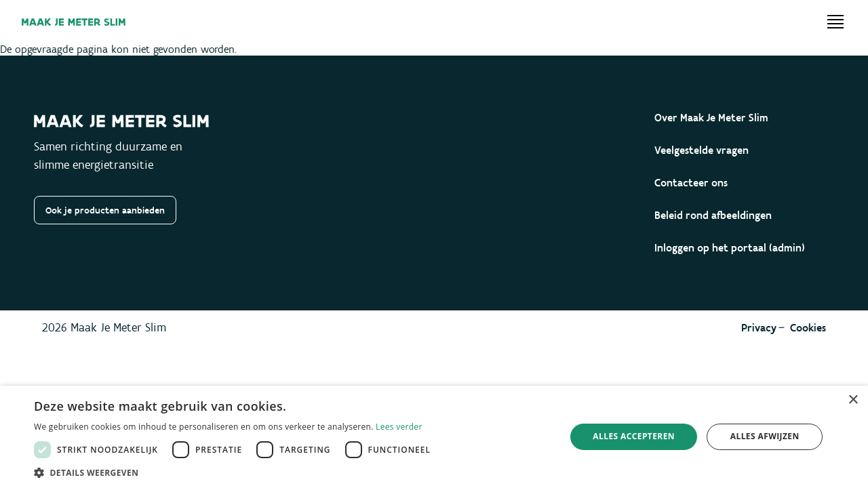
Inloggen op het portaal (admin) (730, 248)
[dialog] (434, 437)
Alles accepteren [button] (634, 436)
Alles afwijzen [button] (765, 436)
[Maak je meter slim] (74, 22)
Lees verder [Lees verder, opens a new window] (399, 427)
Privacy (759, 328)
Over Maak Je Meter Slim (711, 118)
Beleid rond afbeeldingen (713, 215)
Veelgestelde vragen (702, 150)
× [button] (853, 400)
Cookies (808, 328)
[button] (236, 472)
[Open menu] (835, 22)
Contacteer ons (691, 183)
